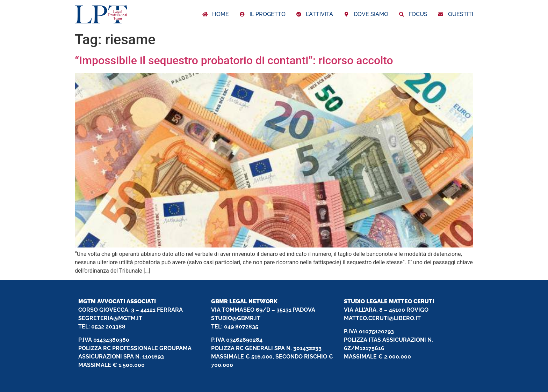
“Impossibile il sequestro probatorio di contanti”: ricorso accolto (234, 60)
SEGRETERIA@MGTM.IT (110, 318)
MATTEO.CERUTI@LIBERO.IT (382, 318)
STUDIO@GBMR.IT (236, 318)
